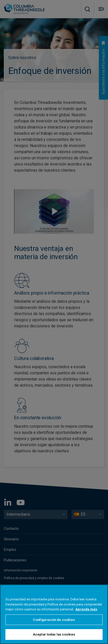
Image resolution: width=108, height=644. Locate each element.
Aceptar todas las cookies (54, 634)
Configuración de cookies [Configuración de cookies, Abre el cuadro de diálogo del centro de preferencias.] (54, 620)
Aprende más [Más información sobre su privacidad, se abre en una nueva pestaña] (86, 609)
